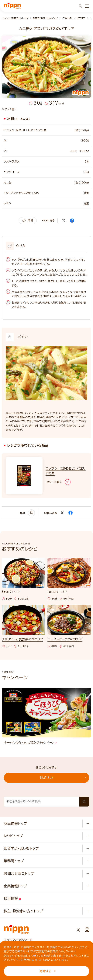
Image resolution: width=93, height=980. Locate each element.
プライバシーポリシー (18, 940)
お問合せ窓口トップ (19, 873)
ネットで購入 (59, 482)
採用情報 (12, 898)
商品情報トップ (15, 823)
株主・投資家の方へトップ (23, 911)
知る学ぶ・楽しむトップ (21, 848)
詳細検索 (63, 778)
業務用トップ (14, 861)
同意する (48, 971)
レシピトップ (13, 836)
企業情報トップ (15, 886)
